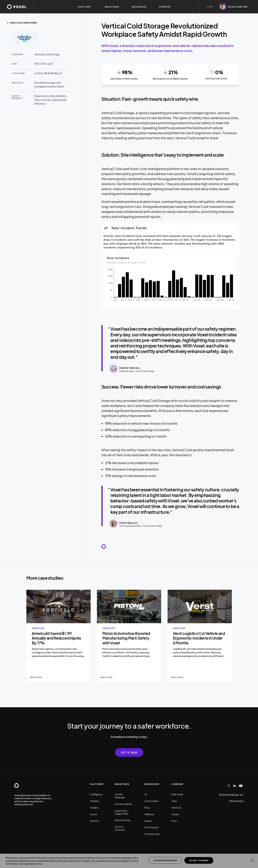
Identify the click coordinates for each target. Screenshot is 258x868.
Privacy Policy (236, 801)
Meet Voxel (177, 794)
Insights (94, 808)
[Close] (252, 860)
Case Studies (151, 801)
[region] (129, 861)
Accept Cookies (199, 860)
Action (94, 814)
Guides (148, 821)
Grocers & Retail (123, 804)
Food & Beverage (120, 796)
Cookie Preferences (165, 860)
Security (95, 821)
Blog (147, 808)
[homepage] (20, 7)
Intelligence (96, 794)
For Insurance (151, 827)
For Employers (152, 834)
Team (174, 801)
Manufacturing (123, 820)
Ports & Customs (120, 828)
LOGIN (209, 7)
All (146, 794)
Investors (176, 808)
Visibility (95, 801)
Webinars (149, 814)
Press (174, 821)
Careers (175, 814)
